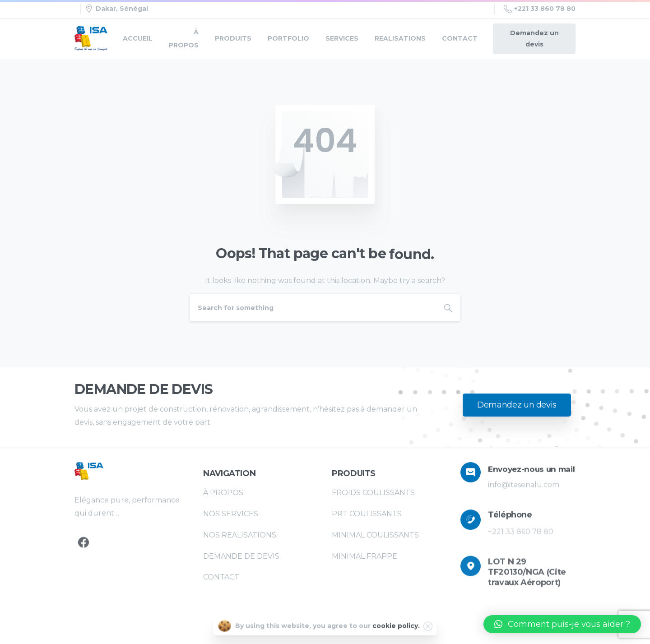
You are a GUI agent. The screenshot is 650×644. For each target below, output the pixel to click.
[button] (562, 624)
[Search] (313, 308)
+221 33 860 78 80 (540, 9)
